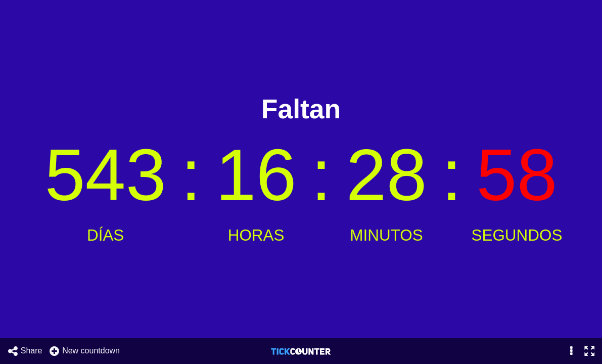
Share (25, 351)
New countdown (84, 351)
